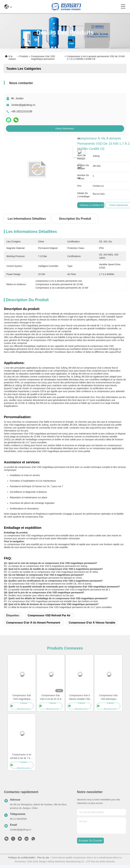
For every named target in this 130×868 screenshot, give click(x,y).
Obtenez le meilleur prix (92, 205)
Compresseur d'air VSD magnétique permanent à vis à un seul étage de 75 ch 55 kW (22, 697)
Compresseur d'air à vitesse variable (92, 623)
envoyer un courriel (90, 841)
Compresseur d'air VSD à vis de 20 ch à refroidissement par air (50, 697)
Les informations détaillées (27, 219)
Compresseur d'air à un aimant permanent (33, 623)
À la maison (12, 58)
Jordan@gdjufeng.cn (23, 105)
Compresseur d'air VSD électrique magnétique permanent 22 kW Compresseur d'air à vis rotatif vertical (108, 697)
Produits (24, 56)
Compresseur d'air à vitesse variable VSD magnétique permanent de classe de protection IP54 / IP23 (79, 697)
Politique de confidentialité (22, 858)
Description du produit (75, 219)
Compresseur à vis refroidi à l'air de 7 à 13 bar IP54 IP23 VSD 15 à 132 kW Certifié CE (22, 757)
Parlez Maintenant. (65, 129)
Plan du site (43, 858)
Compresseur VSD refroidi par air (49, 615)
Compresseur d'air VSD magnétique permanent (43, 58)
